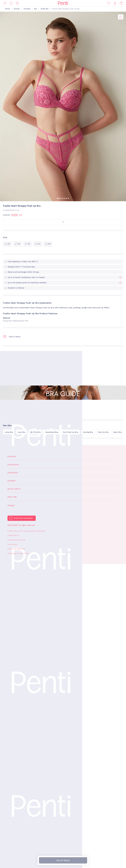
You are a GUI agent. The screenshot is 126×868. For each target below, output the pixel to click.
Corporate (13, 473)
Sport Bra (118, 432)
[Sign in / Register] (115, 3)
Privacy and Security (16, 540)
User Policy (12, 544)
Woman (17, 9)
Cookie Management (16, 549)
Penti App (12, 497)
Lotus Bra (9, 432)
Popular (12, 457)
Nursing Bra (88, 432)
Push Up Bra (103, 432)
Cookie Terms (13, 535)
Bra (35, 9)
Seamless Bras (52, 432)
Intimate (27, 9)
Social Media (14, 489)
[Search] (11, 3)
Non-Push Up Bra (71, 432)
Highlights (13, 465)
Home (7, 9)
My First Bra (35, 432)
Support (12, 481)
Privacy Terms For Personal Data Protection (26, 531)
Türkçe (11, 506)
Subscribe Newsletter (23, 518)
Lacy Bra (22, 432)
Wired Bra (45, 9)
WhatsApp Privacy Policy (18, 553)
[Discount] (17, 3)
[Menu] (5, 3)
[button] (58, 198)
